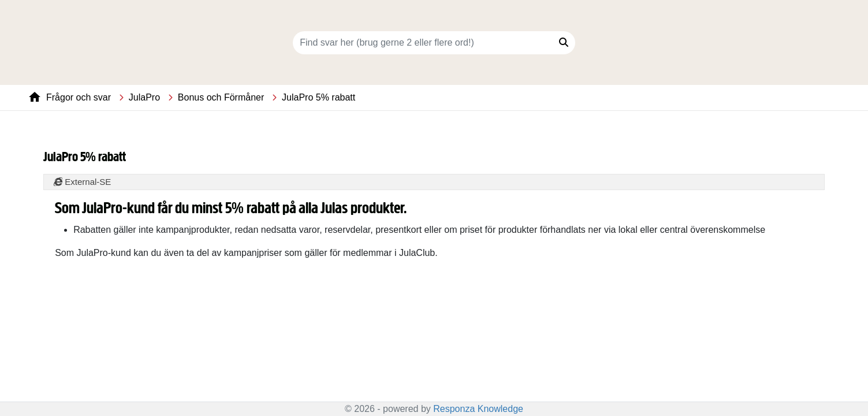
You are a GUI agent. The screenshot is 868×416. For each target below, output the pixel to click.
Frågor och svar (79, 97)
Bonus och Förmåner (221, 97)
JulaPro (144, 97)
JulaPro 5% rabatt (318, 97)
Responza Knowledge (478, 409)
